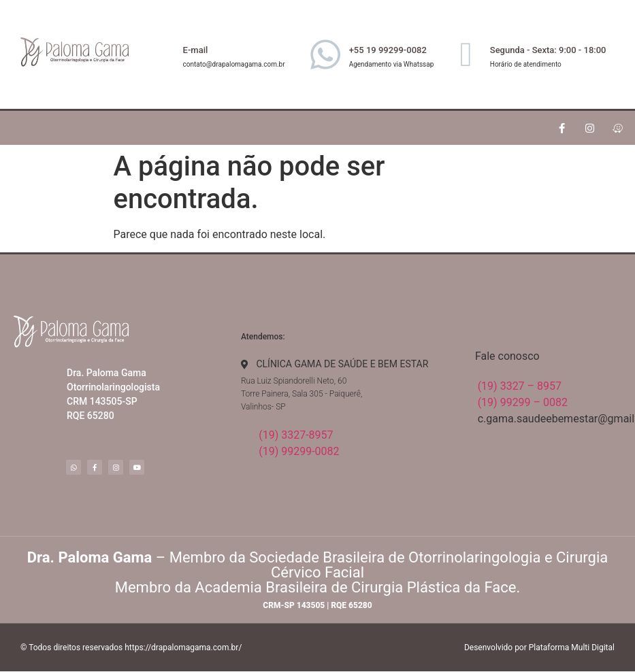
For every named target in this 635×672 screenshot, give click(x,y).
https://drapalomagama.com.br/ (183, 648)
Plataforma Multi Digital (572, 648)
